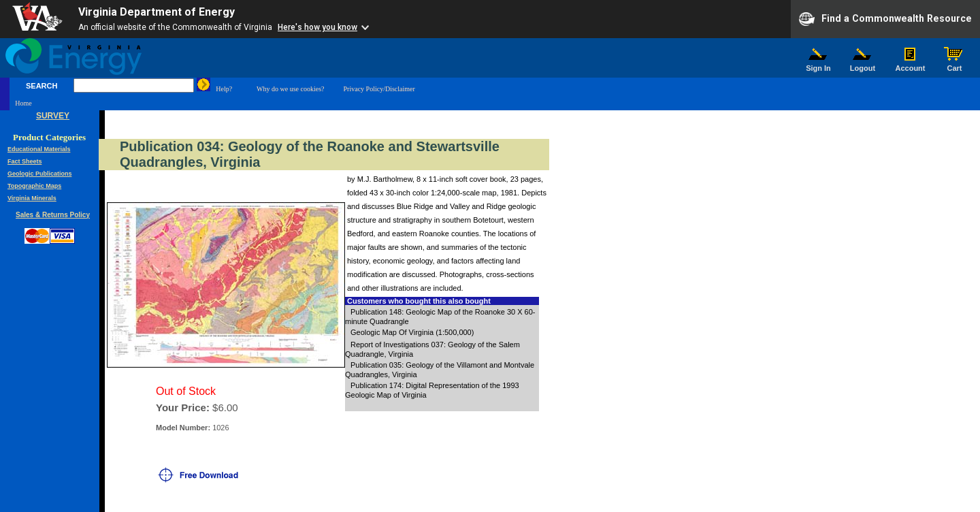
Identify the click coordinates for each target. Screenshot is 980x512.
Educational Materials (39, 149)
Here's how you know (317, 27)
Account (910, 65)
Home (23, 103)
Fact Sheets (25, 161)
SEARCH (42, 86)
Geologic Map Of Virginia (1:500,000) (412, 332)
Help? (224, 89)
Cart (955, 65)
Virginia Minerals (32, 198)
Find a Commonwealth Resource (885, 19)
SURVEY (53, 116)
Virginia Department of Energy (157, 12)
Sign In (819, 65)
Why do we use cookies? (290, 89)
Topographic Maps (34, 186)
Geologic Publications (40, 174)
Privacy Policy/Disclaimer (379, 89)
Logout (863, 65)
